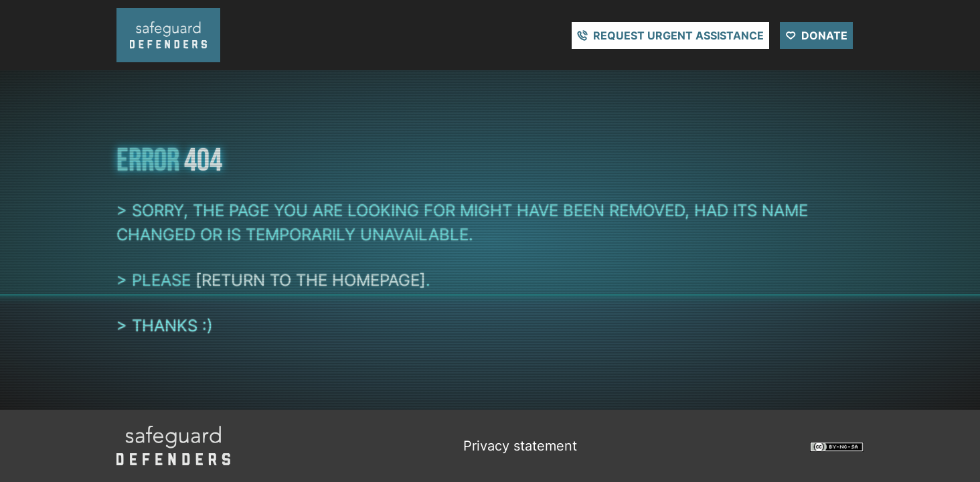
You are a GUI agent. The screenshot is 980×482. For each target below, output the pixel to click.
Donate (824, 35)
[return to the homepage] (311, 280)
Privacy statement (520, 446)
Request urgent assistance (678, 35)
